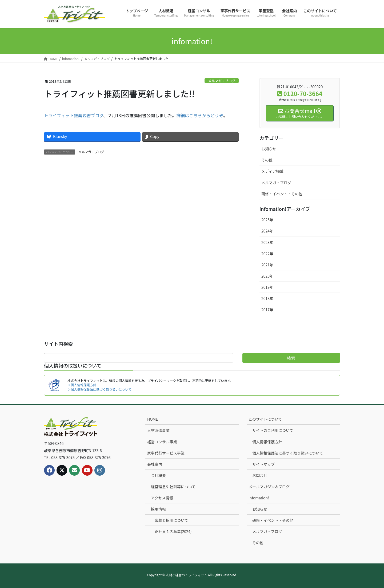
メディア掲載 (272, 171)
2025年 (267, 220)
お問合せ (260, 475)
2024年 (267, 231)
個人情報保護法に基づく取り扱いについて (288, 453)
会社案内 (155, 464)
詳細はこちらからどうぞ (200, 115)
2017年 (267, 310)
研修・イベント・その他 (282, 194)
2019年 (267, 287)
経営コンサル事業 (162, 442)
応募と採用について (171, 520)
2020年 (267, 276)
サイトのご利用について (273, 430)
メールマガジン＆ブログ (269, 487)
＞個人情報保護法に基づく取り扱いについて (99, 389)
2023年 (267, 242)
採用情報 (158, 509)
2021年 (267, 265)
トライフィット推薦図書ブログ (74, 115)
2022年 (267, 254)
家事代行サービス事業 (166, 453)
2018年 (267, 298)
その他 (267, 160)
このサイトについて (265, 419)
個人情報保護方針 (267, 442)
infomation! (259, 498)
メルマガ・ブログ (222, 81)
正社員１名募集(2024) (173, 531)
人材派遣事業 (158, 430)
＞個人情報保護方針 (82, 385)
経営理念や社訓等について (173, 487)
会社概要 (158, 475)
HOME (153, 419)
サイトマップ (263, 464)
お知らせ (269, 149)
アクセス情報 (162, 498)
